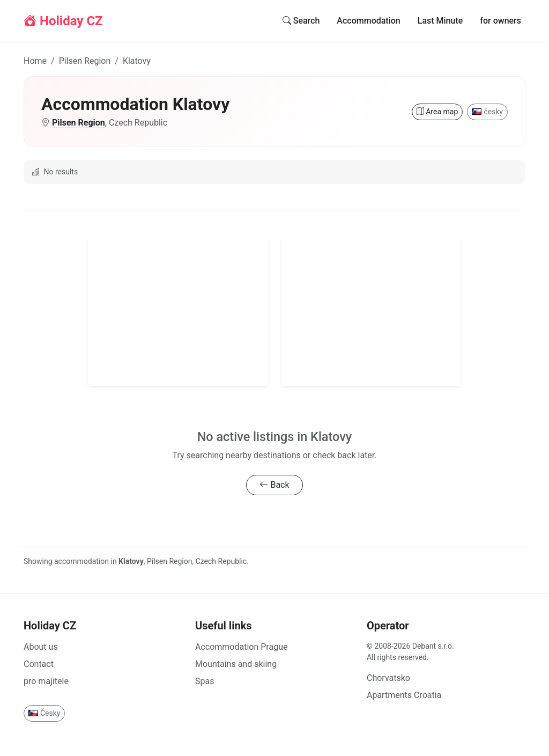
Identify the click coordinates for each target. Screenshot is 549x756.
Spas (205, 681)
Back (274, 485)
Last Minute (440, 21)
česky (487, 112)
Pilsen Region (85, 61)
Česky (44, 713)
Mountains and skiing (236, 664)
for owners (500, 21)
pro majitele (46, 681)
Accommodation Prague (241, 647)
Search (301, 21)
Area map (437, 112)
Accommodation (368, 21)
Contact (39, 664)
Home (35, 61)
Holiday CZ (63, 21)
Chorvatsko (388, 678)
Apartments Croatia (404, 695)
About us (41, 647)
